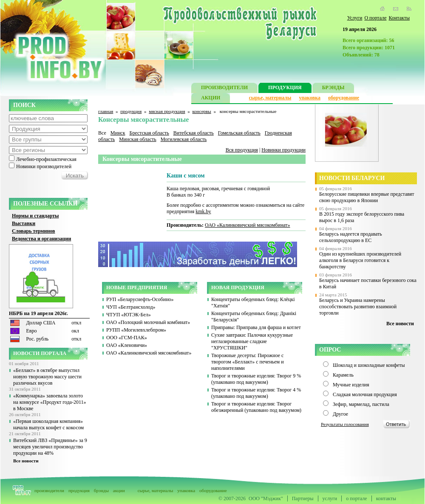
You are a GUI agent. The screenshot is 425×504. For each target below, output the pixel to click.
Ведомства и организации (41, 239)
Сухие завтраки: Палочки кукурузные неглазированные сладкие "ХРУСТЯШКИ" (252, 341)
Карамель (343, 375)
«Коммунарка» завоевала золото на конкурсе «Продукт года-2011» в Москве (50, 402)
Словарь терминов (34, 231)
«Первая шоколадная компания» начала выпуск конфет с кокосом (48, 424)
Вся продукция (242, 150)
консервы (202, 111)
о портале (356, 498)
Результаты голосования (345, 424)
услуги (330, 498)
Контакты (399, 18)
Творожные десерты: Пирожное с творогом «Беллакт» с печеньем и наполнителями (248, 362)
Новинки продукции (283, 150)
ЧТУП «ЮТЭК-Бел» (129, 315)
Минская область (138, 139)
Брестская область (149, 133)
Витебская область (194, 133)
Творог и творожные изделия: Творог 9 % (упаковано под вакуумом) (256, 379)
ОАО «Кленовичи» (127, 345)
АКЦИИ (211, 99)
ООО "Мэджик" (266, 498)
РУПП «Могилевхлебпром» (136, 330)
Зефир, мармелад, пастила (361, 404)
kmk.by (203, 211)
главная (106, 111)
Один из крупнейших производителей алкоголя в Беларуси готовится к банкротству (360, 260)
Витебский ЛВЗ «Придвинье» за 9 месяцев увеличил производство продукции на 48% (50, 447)
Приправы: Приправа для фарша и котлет (256, 327)
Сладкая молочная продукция (365, 394)
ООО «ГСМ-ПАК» (127, 338)
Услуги (355, 18)
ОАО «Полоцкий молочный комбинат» (148, 322)
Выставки (24, 223)
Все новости (26, 461)
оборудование (344, 98)
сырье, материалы (270, 98)
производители (49, 490)
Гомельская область (239, 133)
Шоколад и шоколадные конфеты (369, 365)
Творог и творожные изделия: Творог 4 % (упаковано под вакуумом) (256, 393)
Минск (118, 133)
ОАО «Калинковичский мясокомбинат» (248, 225)
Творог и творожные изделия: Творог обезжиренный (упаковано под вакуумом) (256, 407)
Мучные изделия (351, 385)
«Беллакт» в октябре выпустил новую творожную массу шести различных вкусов (47, 377)
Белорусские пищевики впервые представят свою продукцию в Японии (367, 197)
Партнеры (303, 498)
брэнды (101, 490)
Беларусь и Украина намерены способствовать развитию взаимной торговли (358, 307)
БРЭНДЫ (333, 89)
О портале (375, 18)
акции (119, 490)
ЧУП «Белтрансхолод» (131, 307)
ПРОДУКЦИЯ (285, 89)
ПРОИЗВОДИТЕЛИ (224, 89)
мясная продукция (167, 111)
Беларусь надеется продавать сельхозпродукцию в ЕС (351, 237)
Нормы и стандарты (35, 216)
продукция (131, 111)
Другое (340, 414)
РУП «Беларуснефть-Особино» (140, 299)
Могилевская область (184, 139)
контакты (386, 498)
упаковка (310, 98)
